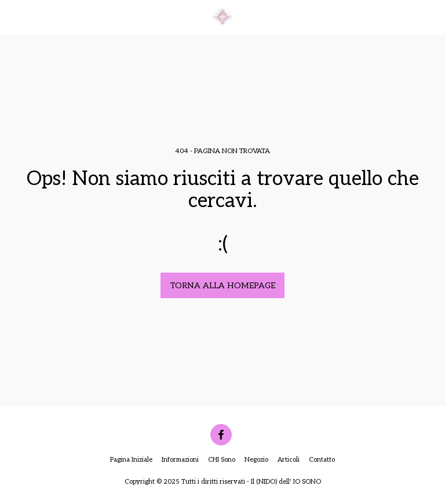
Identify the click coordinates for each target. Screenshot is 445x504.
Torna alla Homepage (222, 286)
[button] (13, 17)
